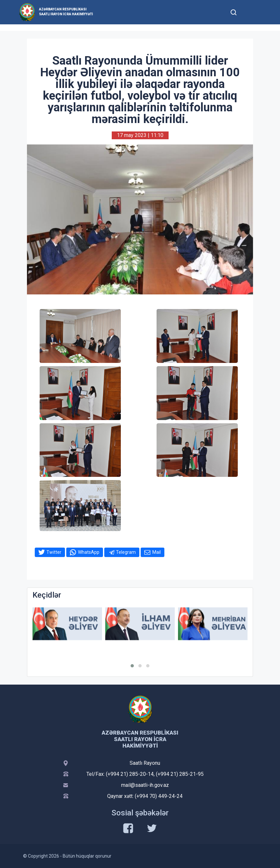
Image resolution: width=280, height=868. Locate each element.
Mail (157, 552)
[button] (132, 666)
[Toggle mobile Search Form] (234, 11)
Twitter (54, 552)
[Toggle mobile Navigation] (249, 12)
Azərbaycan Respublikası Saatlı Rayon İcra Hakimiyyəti (66, 12)
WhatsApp (89, 552)
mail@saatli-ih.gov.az (145, 785)
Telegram (126, 552)
